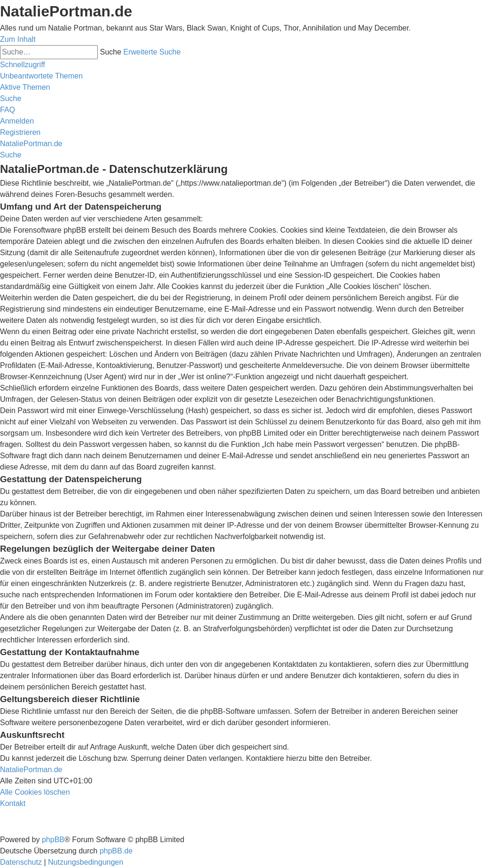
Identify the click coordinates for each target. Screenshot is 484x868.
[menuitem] (41, 76)
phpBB (53, 840)
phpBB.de (116, 851)
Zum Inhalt (18, 39)
